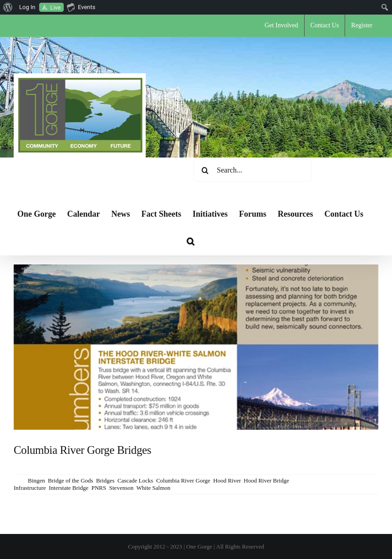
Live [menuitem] (55, 8)
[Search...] (252, 170)
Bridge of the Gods (70, 480)
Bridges (105, 480)
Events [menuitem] (81, 7)
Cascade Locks (135, 480)
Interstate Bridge (69, 488)
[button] (191, 241)
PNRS (99, 488)
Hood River (227, 480)
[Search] (205, 170)
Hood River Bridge (266, 480)
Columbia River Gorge (183, 480)
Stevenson (121, 488)
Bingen (36, 480)
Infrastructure (30, 488)
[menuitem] (8, 7)
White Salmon (154, 488)
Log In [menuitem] (27, 7)
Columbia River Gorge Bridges (82, 450)
